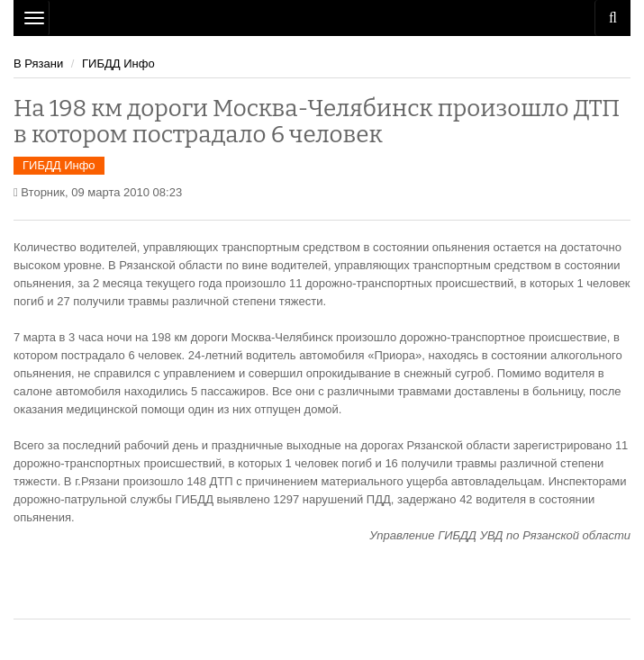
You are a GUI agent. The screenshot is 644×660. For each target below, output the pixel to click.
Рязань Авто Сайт (322, 18)
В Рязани (38, 63)
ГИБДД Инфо (118, 63)
